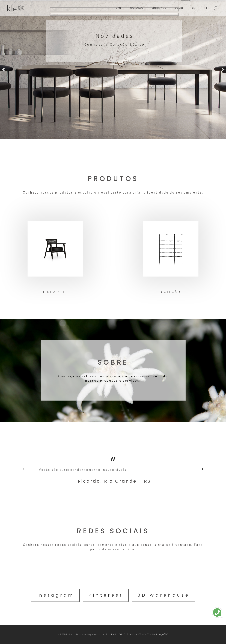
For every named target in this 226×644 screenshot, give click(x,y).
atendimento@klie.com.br (89, 634)
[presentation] (24, 469)
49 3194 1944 (65, 634)
